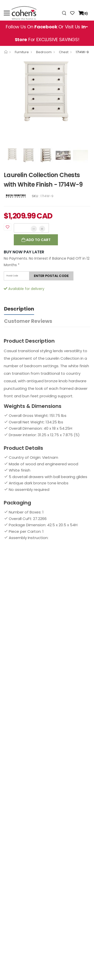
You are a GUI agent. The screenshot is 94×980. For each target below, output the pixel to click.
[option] (47, 91)
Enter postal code (51, 276)
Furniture (22, 52)
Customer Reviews (28, 321)
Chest (64, 52)
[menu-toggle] (7, 13)
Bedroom (44, 52)
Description (19, 309)
